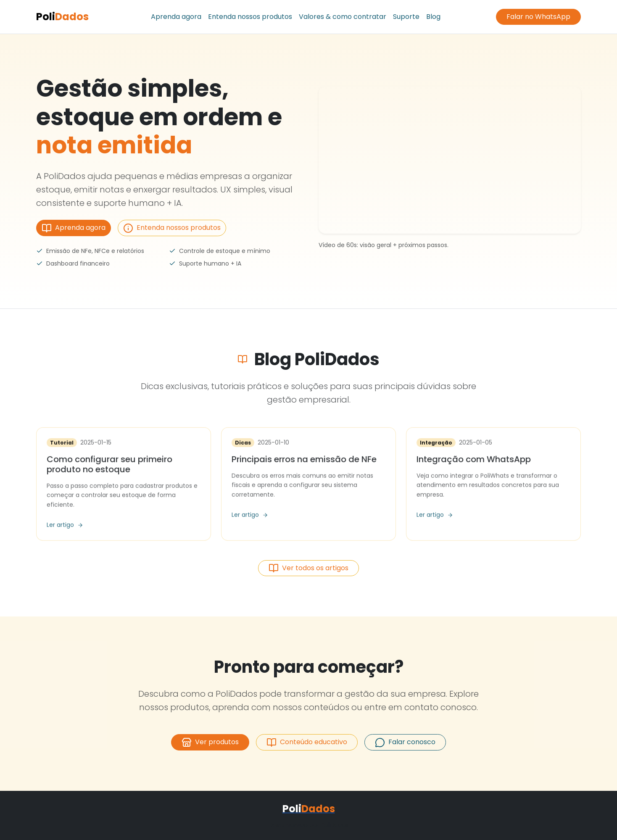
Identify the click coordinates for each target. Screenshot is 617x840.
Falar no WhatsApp (538, 17)
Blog (433, 17)
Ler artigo (65, 526)
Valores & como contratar (343, 17)
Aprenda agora (176, 17)
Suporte (406, 17)
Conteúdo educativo (307, 742)
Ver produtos (210, 742)
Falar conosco (405, 742)
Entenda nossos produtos (250, 17)
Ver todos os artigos (308, 568)
